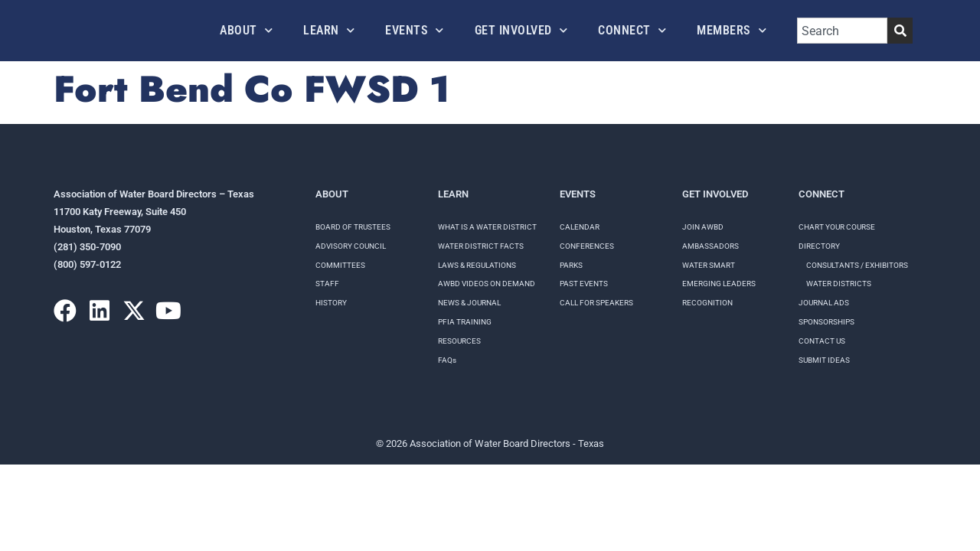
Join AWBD (703, 227)
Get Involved (521, 30)
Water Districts (839, 284)
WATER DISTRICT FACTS (481, 246)
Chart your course (837, 227)
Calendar (580, 227)
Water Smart (709, 265)
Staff (327, 284)
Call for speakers (596, 303)
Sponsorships (826, 322)
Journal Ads (824, 303)
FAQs (447, 360)
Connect (632, 30)
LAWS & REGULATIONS (477, 265)
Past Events (584, 284)
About (246, 30)
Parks (571, 265)
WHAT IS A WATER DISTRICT (487, 227)
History (331, 303)
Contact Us (822, 341)
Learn (329, 30)
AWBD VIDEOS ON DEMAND (487, 284)
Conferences (587, 246)
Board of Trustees (353, 227)
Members (732, 30)
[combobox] (842, 31)
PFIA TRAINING (465, 322)
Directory (819, 246)
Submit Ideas (824, 360)
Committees (340, 265)
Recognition (707, 303)
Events (415, 30)
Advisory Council (351, 246)
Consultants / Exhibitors (857, 265)
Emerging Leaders (719, 284)
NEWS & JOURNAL (469, 303)
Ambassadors (710, 246)
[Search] (900, 31)
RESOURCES (459, 341)
